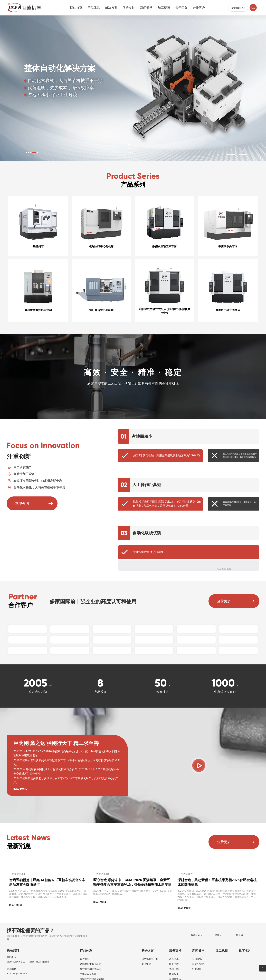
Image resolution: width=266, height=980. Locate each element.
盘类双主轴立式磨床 (228, 310)
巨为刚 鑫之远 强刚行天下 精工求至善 (56, 743)
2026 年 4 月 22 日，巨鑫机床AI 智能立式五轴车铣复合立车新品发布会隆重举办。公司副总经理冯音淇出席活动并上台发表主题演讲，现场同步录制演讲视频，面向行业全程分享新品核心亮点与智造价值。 (48, 893)
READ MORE (20, 788)
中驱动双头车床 (228, 247)
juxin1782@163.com (17, 973)
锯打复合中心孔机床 (101, 310)
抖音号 (240, 935)
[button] (31, 152)
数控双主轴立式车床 (165, 247)
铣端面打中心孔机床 (101, 247)
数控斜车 (38, 247)
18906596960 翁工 (16, 961)
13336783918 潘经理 (39, 961)
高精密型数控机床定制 (38, 310)
